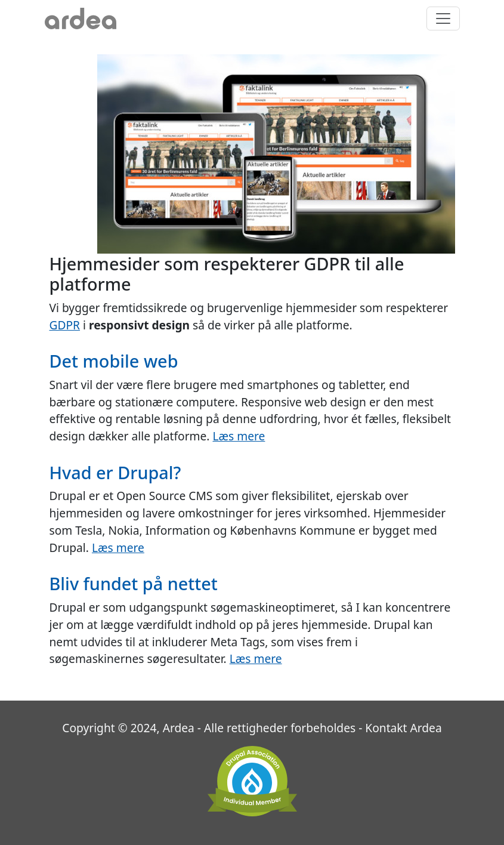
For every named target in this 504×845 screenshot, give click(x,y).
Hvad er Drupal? (115, 472)
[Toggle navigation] (443, 18)
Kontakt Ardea (403, 728)
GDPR (65, 325)
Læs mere (239, 436)
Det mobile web (114, 361)
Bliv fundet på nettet (134, 583)
